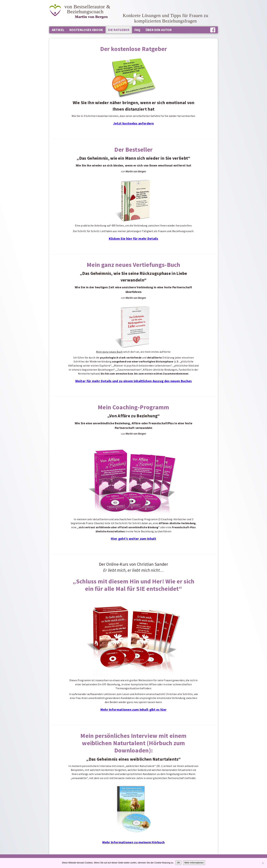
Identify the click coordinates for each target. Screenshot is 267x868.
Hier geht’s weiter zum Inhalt (133, 539)
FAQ (138, 30)
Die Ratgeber (119, 30)
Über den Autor (159, 30)
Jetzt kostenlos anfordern (133, 123)
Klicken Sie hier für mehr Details (133, 239)
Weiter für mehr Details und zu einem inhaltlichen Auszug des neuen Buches (134, 381)
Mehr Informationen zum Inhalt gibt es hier (134, 710)
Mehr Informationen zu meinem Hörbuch (134, 842)
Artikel (58, 30)
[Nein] (263, 863)
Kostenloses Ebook (86, 30)
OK (178, 863)
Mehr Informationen (194, 863)
